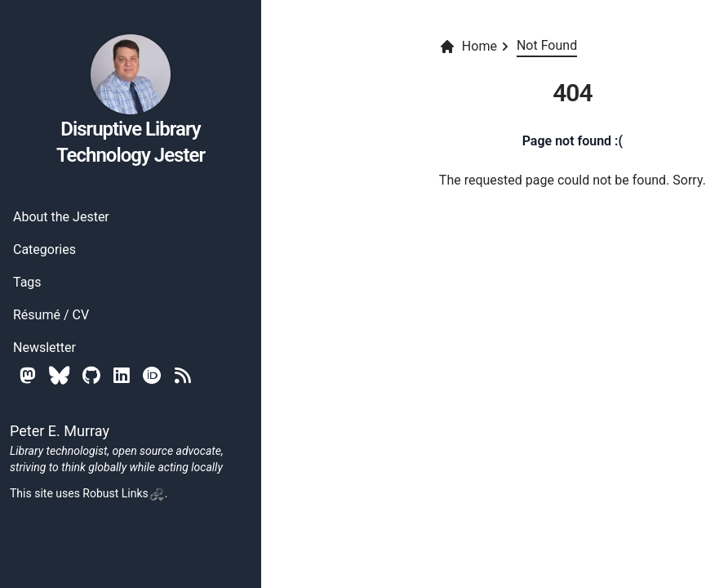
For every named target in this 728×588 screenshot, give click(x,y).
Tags (27, 282)
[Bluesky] (59, 375)
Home (468, 47)
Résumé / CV (51, 315)
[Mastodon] (28, 375)
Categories (44, 249)
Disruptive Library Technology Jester (131, 100)
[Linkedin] (122, 375)
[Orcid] (152, 375)
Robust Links (123, 493)
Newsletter (44, 347)
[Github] (91, 375)
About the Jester (61, 217)
